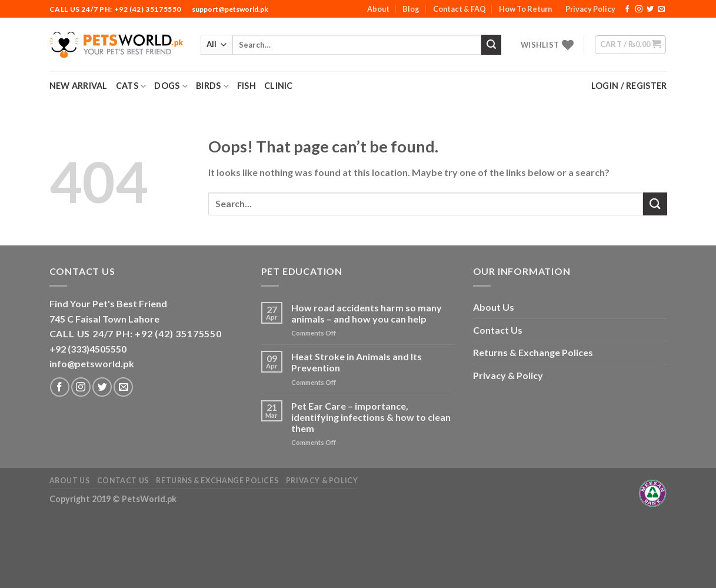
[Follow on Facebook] (627, 9)
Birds (212, 86)
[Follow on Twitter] (650, 9)
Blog (411, 9)
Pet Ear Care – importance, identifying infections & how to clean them (371, 417)
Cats (131, 86)
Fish (247, 86)
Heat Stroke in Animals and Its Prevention (357, 362)
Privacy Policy (590, 9)
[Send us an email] (661, 9)
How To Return (525, 9)
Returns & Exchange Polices (533, 352)
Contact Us (498, 330)
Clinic (279, 86)
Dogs (171, 86)
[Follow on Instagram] (639, 9)
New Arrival (79, 86)
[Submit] (491, 45)
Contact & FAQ (459, 9)
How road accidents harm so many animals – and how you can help (367, 313)
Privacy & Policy (508, 375)
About (378, 9)
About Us (494, 307)
